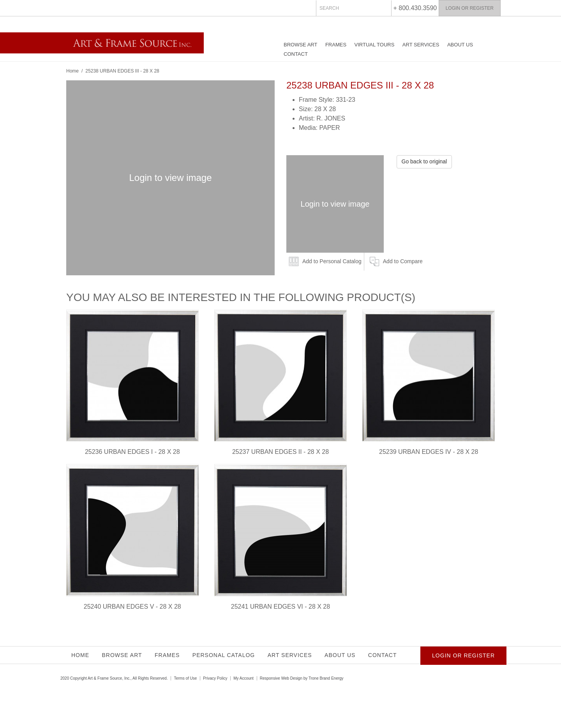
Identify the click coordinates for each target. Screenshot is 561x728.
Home (72, 71)
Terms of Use (185, 678)
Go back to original (424, 161)
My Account (243, 678)
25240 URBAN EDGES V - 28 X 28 (132, 607)
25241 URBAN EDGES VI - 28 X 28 (280, 607)
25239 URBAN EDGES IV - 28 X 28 (429, 452)
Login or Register (470, 8)
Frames (336, 45)
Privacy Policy (215, 678)
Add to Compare (403, 261)
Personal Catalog (224, 655)
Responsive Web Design (281, 678)
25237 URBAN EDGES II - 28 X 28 (280, 452)
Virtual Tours (375, 45)
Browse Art (300, 45)
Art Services (421, 45)
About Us (460, 45)
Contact (296, 54)
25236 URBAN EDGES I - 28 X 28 (132, 452)
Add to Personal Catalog (332, 261)
